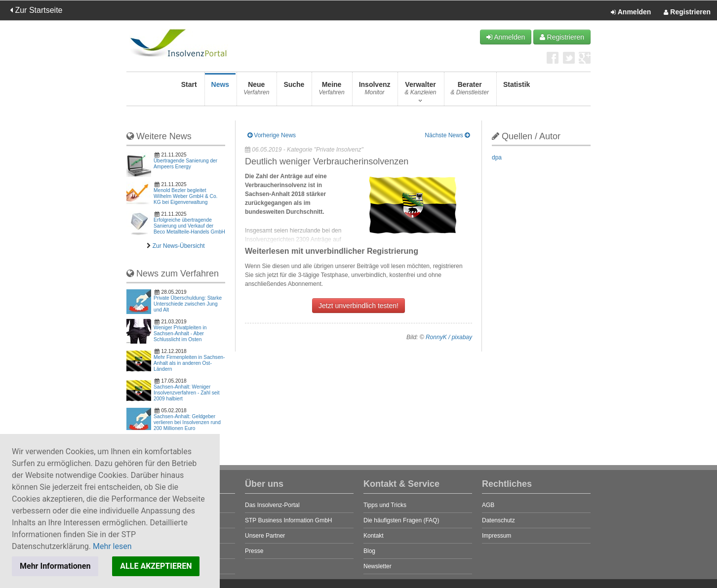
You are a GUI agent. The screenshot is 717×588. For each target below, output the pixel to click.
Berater (470, 91)
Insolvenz (375, 91)
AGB (488, 505)
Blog (369, 551)
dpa (497, 157)
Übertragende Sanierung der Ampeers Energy (185, 164)
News (220, 91)
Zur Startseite (36, 10)
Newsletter (378, 566)
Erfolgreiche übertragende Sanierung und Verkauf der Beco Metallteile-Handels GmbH (189, 226)
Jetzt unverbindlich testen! (358, 306)
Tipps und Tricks (385, 505)
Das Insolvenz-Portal (272, 505)
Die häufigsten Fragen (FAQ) (401, 520)
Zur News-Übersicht (179, 246)
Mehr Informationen (55, 566)
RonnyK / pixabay (449, 337)
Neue (256, 91)
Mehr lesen (112, 546)
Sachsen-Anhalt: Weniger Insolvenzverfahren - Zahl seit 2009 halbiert (187, 393)
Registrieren (687, 12)
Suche (294, 91)
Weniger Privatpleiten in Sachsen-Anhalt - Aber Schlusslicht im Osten (180, 333)
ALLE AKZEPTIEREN (156, 566)
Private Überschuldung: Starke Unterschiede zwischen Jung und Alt (188, 304)
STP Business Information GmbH (289, 520)
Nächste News (447, 135)
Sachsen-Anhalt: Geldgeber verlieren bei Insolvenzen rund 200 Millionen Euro (187, 422)
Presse (254, 551)
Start (189, 91)
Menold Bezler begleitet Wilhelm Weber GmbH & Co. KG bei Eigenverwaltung (185, 196)
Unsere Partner (265, 536)
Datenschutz (498, 520)
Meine (331, 91)
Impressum (497, 536)
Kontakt (374, 536)
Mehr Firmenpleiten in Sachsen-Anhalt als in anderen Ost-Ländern (189, 363)
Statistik (517, 91)
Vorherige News (272, 135)
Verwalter (420, 91)
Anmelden (631, 12)
